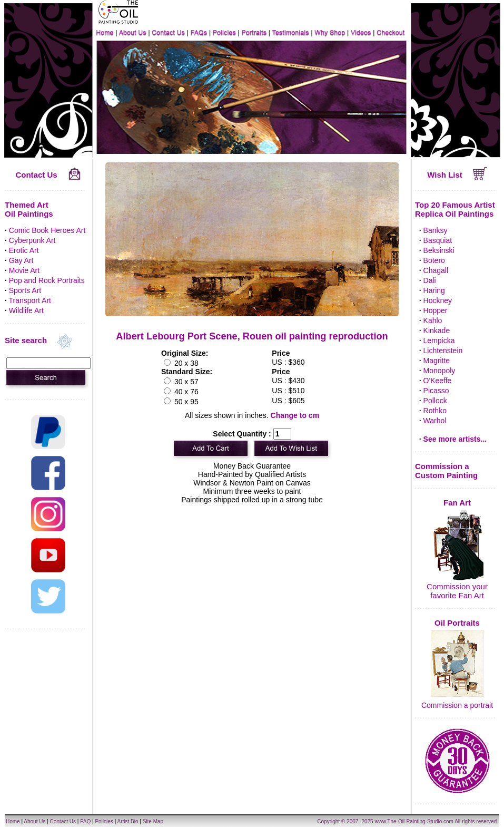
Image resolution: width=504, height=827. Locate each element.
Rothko (435, 411)
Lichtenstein (443, 351)
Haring (434, 290)
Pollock (435, 401)
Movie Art (24, 270)
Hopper (436, 310)
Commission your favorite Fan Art (457, 591)
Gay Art (21, 260)
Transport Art (30, 300)
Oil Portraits (457, 623)
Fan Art (457, 503)
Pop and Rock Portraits (47, 280)
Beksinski (439, 250)
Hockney (438, 300)
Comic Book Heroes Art (47, 230)
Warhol (435, 421)
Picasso (436, 391)
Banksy (436, 230)
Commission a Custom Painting (446, 471)
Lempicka (439, 340)
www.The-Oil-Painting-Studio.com (414, 821)
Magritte (437, 361)
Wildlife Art (26, 310)
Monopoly (439, 371)
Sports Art (25, 290)
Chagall (436, 270)
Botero (434, 260)
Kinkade (437, 330)
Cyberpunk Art (32, 240)
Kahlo (433, 320)
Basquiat (438, 240)
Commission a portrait (457, 705)
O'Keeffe (438, 381)
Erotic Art (24, 250)
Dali (430, 280)
